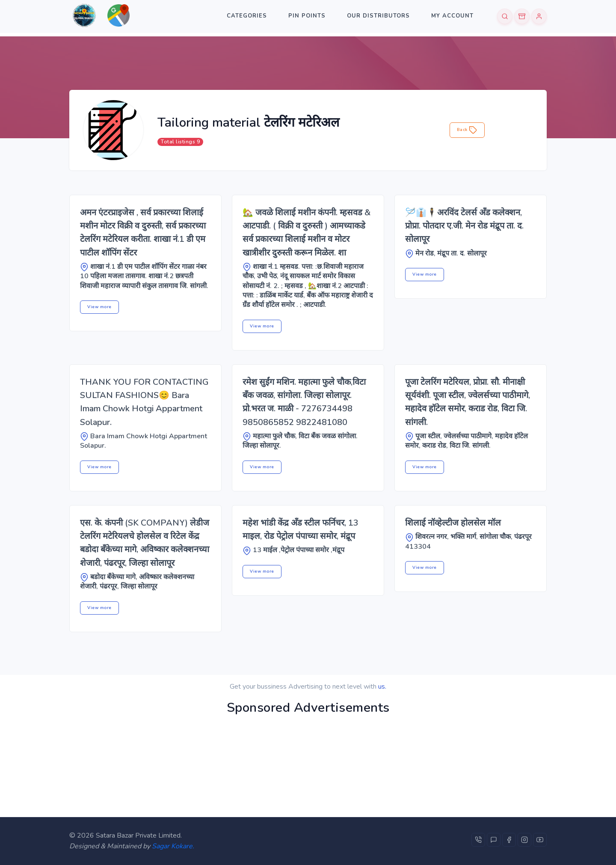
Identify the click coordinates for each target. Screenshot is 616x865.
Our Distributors (378, 16)
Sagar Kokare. (173, 846)
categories (247, 16)
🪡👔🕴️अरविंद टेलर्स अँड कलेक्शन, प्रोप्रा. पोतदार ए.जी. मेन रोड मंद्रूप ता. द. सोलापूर (464, 226)
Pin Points (307, 16)
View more (99, 307)
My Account (452, 16)
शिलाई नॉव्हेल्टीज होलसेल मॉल (453, 523)
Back (467, 130)
